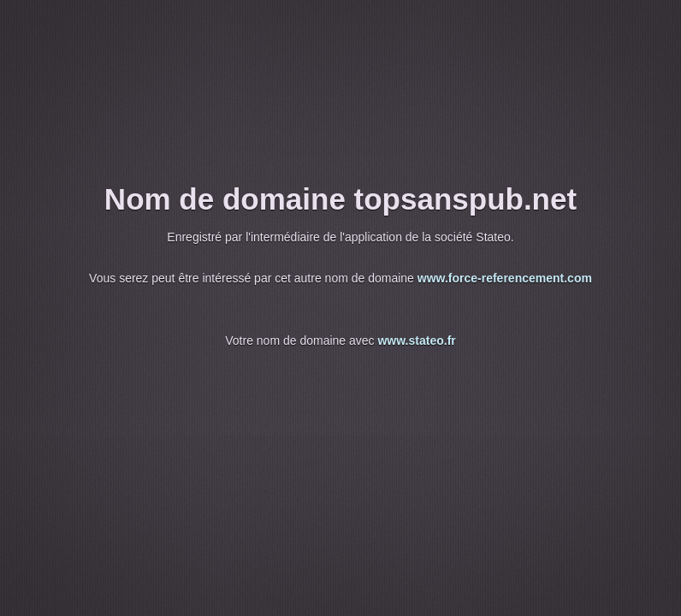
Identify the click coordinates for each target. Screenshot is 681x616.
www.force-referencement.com (505, 278)
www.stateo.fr (416, 341)
